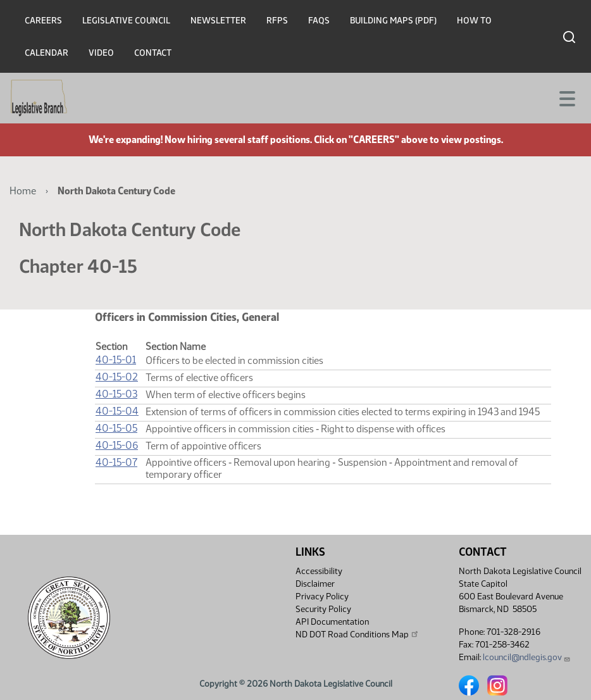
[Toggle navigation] (566, 97)
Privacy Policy (322, 597)
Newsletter (218, 21)
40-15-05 (116, 428)
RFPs (277, 21)
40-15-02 (117, 377)
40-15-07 (116, 462)
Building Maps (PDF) (393, 21)
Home (23, 191)
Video (101, 53)
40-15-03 (116, 394)
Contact (153, 53)
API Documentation (332, 622)
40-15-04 (117, 411)
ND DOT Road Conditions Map (358, 634)
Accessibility (319, 571)
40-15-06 (117, 445)
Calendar (47, 53)
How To (474, 21)
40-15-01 (116, 360)
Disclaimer (315, 584)
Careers (43, 21)
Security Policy (323, 609)
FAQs (319, 21)
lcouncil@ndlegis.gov (527, 657)
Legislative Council (126, 21)
